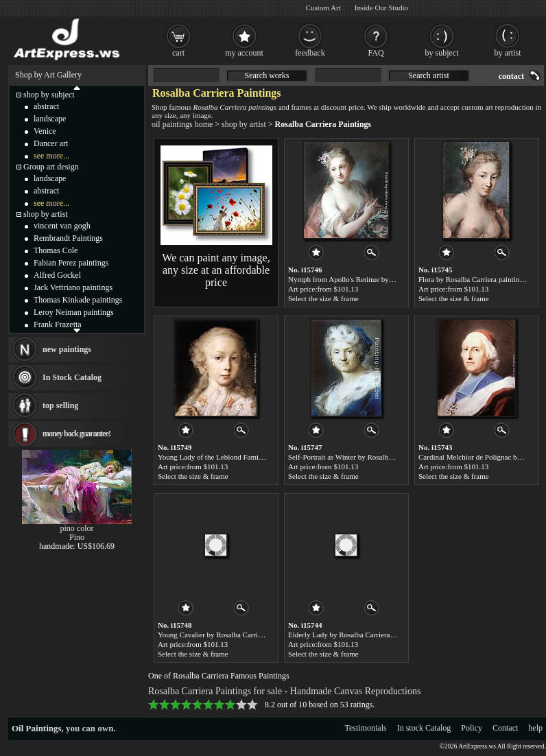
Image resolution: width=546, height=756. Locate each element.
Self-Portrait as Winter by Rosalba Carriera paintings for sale (380, 457)
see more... (51, 156)
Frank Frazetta (58, 324)
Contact (505, 728)
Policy (472, 728)
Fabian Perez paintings (71, 263)
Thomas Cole (56, 250)
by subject (442, 53)
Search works (267, 75)
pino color (77, 528)
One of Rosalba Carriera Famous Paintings (219, 676)
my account (244, 53)
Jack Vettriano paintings (73, 287)
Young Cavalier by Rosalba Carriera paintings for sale (239, 635)
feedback (310, 53)
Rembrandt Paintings (68, 238)
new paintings (67, 349)
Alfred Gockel (57, 275)
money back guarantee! (76, 434)
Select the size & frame (323, 298)
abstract (46, 106)
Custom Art (323, 8)
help (535, 728)
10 (252, 705)
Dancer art (51, 143)
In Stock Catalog (72, 377)
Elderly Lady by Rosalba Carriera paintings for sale (366, 635)
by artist (508, 53)
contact (511, 76)
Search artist (429, 75)
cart (178, 53)
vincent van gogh (62, 226)
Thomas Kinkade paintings (78, 300)
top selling (60, 405)
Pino (77, 537)
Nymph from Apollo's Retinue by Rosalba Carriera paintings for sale (392, 279)
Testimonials (366, 728)
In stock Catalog (424, 728)
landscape (50, 119)
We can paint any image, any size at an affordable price (216, 270)
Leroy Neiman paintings (74, 312)
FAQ (376, 53)
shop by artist (244, 124)
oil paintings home (182, 124)
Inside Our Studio (381, 8)
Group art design (51, 167)
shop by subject (49, 95)
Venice (45, 131)
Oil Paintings (37, 728)
